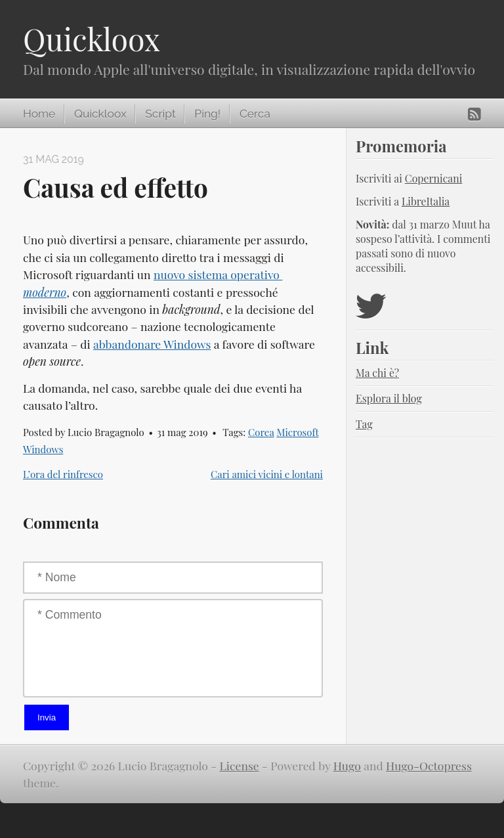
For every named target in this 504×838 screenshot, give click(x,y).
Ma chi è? (377, 373)
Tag (364, 424)
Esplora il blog (389, 398)
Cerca (255, 114)
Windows (43, 449)
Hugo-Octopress (429, 765)
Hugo (347, 765)
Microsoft (297, 432)
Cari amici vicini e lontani (267, 474)
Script (160, 114)
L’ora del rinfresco (63, 474)
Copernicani (434, 178)
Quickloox (92, 39)
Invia (47, 717)
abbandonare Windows (152, 344)
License (240, 765)
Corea (261, 432)
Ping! (207, 114)
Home (39, 114)
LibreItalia (426, 201)
